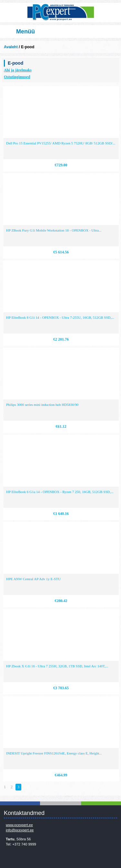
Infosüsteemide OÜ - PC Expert (60, 13)
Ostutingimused (17, 77)
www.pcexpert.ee (19, 825)
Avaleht (11, 47)
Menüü (25, 32)
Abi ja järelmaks (18, 70)
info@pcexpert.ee (20, 830)
